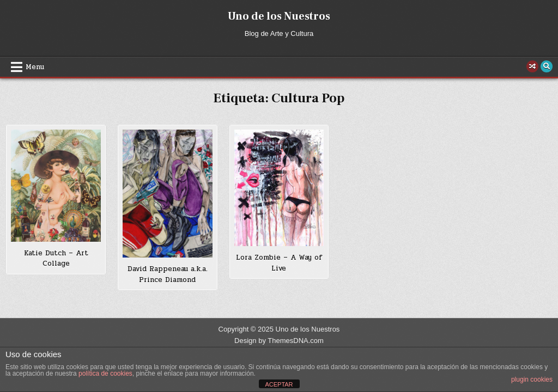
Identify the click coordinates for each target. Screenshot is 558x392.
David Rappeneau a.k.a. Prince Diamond (168, 274)
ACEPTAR (279, 384)
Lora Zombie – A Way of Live (279, 263)
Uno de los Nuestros (279, 16)
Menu (35, 67)
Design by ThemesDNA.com (279, 341)
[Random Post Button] (532, 66)
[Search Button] (547, 66)
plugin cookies (532, 379)
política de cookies (105, 373)
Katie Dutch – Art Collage (56, 259)
